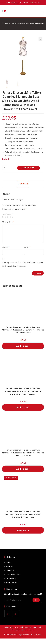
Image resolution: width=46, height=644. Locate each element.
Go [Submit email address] (36, 600)
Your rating (8, 214)
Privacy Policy (11, 578)
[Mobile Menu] (42, 11)
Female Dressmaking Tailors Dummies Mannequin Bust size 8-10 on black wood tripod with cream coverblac (23, 391)
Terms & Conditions (13, 574)
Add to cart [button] (23, 346)
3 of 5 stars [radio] (8, 217)
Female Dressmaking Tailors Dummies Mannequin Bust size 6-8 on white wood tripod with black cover (23, 330)
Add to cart (28, 168)
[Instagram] (15, 614)
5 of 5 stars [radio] (13, 217)
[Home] (3, 24)
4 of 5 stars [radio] (11, 217)
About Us (9, 566)
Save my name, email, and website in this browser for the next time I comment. (23, 264)
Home (8, 562)
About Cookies (11, 582)
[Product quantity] (5, 168)
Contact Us (10, 570)
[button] (40, 39)
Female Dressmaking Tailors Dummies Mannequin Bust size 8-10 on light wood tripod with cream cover (23, 453)
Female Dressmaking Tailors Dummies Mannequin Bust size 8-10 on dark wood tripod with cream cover (23, 514)
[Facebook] (8, 614)
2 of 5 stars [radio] (6, 217)
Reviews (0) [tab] (23, 184)
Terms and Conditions (32, 627)
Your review (8, 222)
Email (27, 247)
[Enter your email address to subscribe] (23, 600)
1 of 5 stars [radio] (3, 217)
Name (6, 247)
